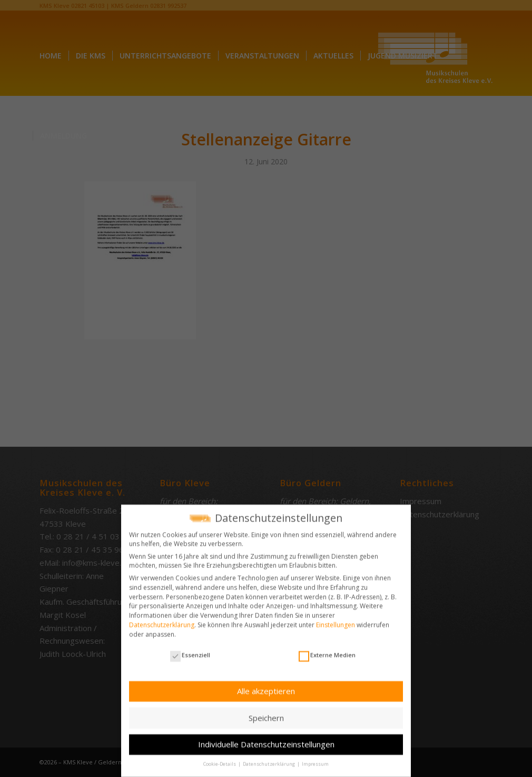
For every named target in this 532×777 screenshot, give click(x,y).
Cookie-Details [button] (220, 760)
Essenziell (190, 650)
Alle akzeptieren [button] (266, 686)
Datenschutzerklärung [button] (269, 760)
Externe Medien (327, 650)
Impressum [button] (315, 760)
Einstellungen (336, 620)
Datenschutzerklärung (162, 620)
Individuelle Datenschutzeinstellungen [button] (266, 740)
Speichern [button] (266, 713)
